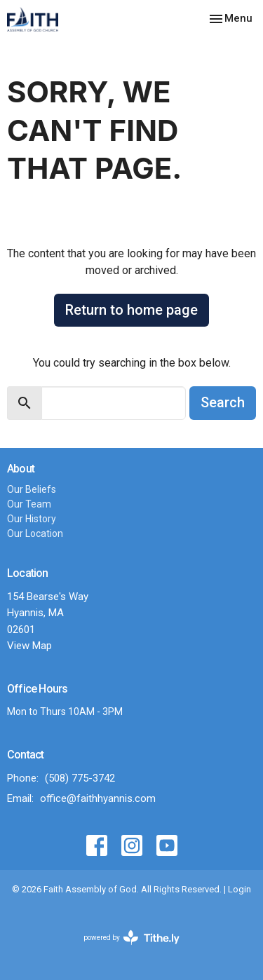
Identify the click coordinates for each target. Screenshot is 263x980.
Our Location (35, 533)
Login (240, 889)
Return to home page (131, 310)
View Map (29, 646)
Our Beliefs (32, 489)
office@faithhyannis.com (98, 798)
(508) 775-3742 (80, 778)
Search (223, 402)
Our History (32, 519)
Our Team (29, 504)
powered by (131, 938)
